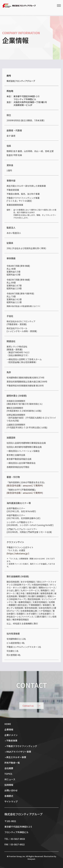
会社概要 (9, 768)
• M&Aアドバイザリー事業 (18, 752)
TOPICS (8, 774)
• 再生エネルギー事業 (15, 757)
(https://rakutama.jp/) (18, 553)
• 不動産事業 (11, 741)
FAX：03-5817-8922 (15, 844)
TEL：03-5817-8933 (15, 839)
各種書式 (9, 796)
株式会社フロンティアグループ (23, 814)
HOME (8, 724)
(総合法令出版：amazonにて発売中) (25, 485)
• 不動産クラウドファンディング (21, 746)
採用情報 (9, 785)
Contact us (28, 706)
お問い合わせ (11, 790)
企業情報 (9, 729)
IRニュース (10, 779)
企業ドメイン (11, 735)
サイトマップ (11, 801)
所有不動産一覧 (12, 763)
